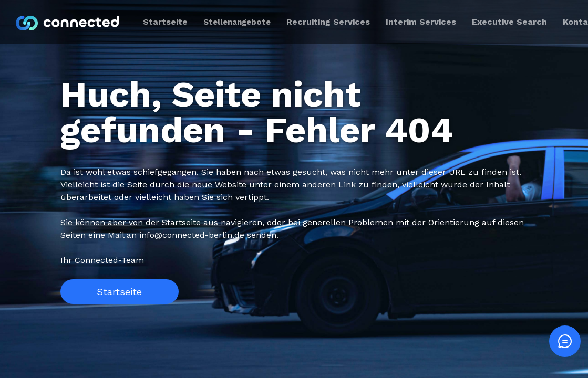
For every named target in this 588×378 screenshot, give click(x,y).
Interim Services (421, 22)
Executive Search (509, 22)
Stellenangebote (237, 22)
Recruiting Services (328, 22)
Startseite (119, 292)
